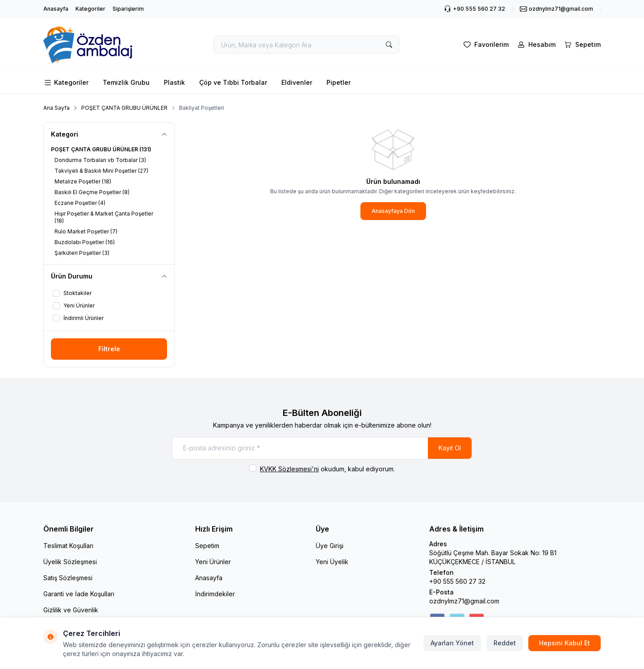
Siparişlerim (128, 9)
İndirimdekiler (215, 594)
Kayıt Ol (450, 448)
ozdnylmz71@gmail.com (464, 601)
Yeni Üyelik (332, 562)
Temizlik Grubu (126, 82)
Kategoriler (90, 9)
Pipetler (339, 82)
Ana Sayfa (56, 108)
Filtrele (109, 349)
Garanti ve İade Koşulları (79, 594)
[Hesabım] (536, 45)
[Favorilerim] (485, 45)
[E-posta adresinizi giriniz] (322, 448)
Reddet (505, 643)
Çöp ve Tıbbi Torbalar (233, 82)
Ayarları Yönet (452, 643)
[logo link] (97, 45)
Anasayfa (56, 9)
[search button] (389, 45)
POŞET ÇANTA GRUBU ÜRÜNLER (124, 108)
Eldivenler (297, 82)
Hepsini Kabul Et (565, 643)
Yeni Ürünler (213, 562)
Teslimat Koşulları (68, 546)
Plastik (174, 82)
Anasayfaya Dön (393, 211)
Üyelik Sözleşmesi (70, 562)
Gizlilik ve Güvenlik (71, 610)
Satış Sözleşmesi (68, 578)
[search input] (306, 45)
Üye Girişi (330, 546)
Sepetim (207, 546)
